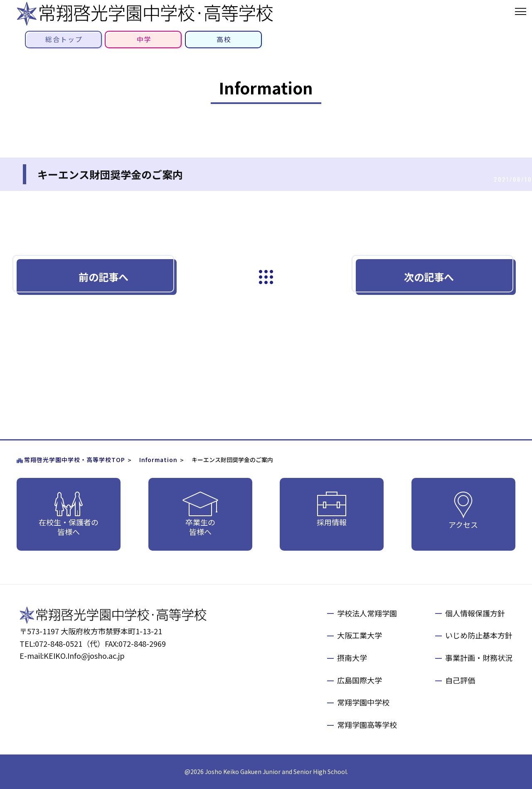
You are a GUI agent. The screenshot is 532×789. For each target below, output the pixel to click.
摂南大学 (352, 658)
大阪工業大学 (360, 635)
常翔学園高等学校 (367, 725)
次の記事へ (429, 277)
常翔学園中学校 (363, 702)
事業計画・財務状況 (479, 658)
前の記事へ (103, 277)
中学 (144, 39)
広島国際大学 (360, 680)
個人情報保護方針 (475, 613)
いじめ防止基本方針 (479, 635)
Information (158, 460)
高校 (224, 39)
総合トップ (64, 39)
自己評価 (460, 680)
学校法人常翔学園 (367, 613)
